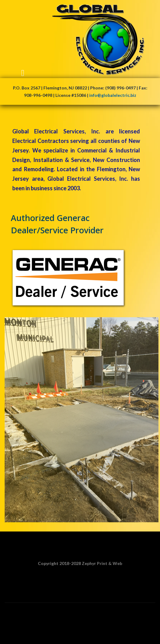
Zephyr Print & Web (102, 563)
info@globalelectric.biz (113, 95)
